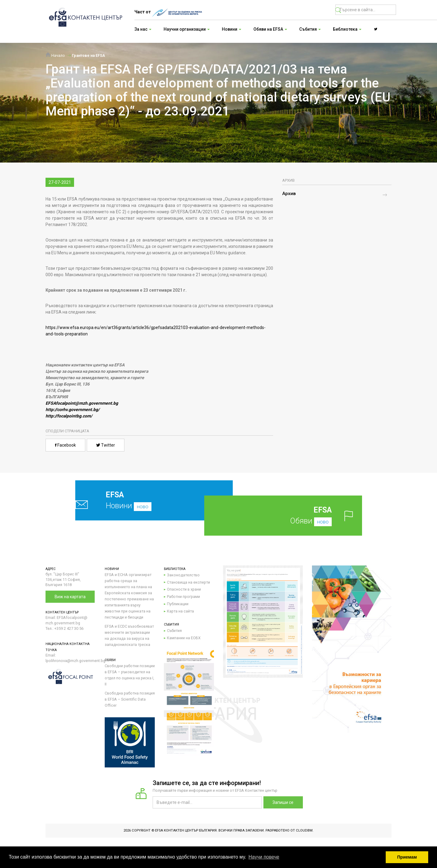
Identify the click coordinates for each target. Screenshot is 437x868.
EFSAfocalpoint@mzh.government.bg (82, 403)
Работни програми (183, 597)
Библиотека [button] (347, 29)
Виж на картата (70, 597)
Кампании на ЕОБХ (184, 638)
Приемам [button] (407, 857)
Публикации (178, 604)
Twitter (106, 445)
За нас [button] (143, 29)
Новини (140, 500)
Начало (55, 55)
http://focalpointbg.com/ (69, 416)
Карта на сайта (180, 611)
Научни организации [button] (187, 29)
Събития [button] (310, 29)
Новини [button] (232, 29)
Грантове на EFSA (88, 55)
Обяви (293, 515)
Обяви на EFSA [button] (270, 29)
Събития (174, 631)
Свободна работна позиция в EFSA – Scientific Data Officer (130, 699)
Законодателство (183, 575)
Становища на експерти (188, 582)
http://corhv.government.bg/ (73, 410)
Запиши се (283, 802)
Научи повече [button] (264, 857)
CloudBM (304, 830)
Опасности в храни (184, 589)
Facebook (65, 445)
